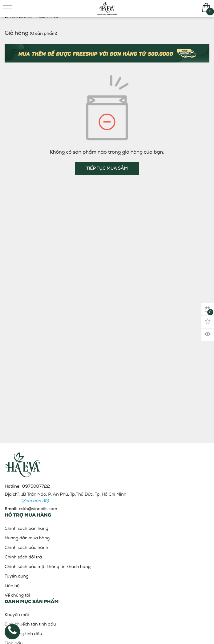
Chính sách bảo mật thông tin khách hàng (48, 567)
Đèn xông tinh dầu (23, 634)
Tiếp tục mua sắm (107, 169)
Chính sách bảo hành (26, 548)
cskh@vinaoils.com (38, 509)
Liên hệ (12, 586)
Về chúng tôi (17, 596)
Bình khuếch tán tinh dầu (30, 624)
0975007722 (36, 487)
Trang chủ (18, 17)
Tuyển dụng (17, 576)
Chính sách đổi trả (23, 557)
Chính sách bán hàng (26, 529)
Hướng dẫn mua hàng (27, 538)
